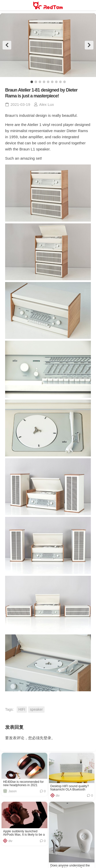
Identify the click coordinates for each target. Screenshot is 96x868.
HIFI (22, 709)
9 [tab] (65, 82)
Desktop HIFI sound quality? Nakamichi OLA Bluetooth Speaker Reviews (70, 788)
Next (89, 45)
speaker (36, 709)
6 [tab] (52, 82)
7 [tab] (56, 82)
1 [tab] (32, 82)
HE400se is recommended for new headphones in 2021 (23, 784)
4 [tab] (44, 82)
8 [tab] (60, 82)
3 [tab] (40, 82)
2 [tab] (36, 82)
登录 (47, 738)
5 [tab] (48, 82)
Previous (7, 45)
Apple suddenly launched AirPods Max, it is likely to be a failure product (24, 833)
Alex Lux (47, 104)
